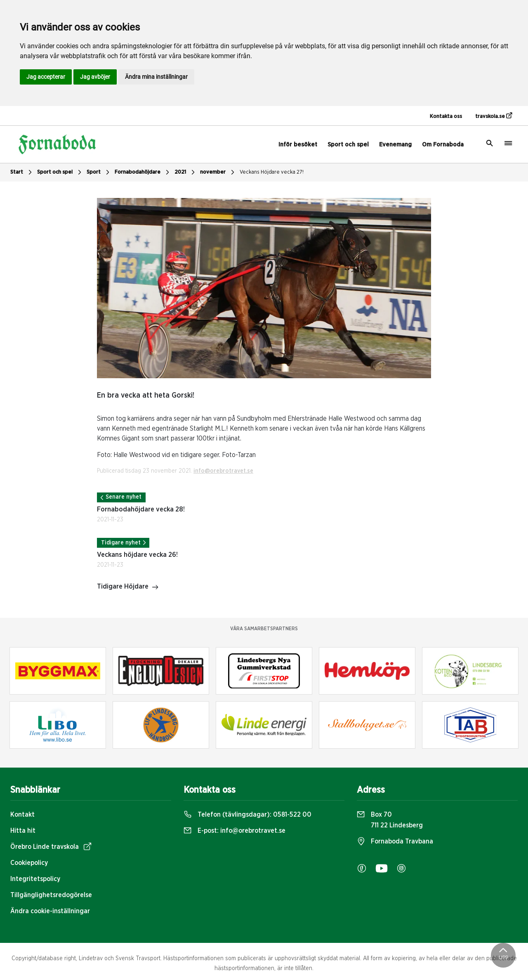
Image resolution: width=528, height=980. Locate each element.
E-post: (235, 831)
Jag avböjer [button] (95, 77)
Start (22, 172)
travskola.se (494, 116)
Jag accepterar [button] (46, 77)
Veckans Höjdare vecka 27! (272, 172)
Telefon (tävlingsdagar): (247, 815)
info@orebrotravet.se (223, 471)
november (218, 172)
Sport (99, 172)
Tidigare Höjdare (128, 587)
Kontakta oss (446, 117)
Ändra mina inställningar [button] (156, 77)
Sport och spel (348, 145)
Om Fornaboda (443, 145)
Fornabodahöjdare (143, 172)
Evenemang (395, 145)
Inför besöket (298, 145)
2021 (186, 172)
